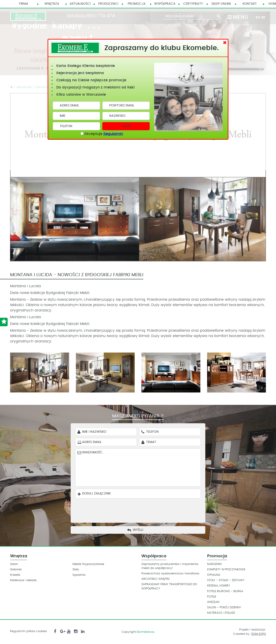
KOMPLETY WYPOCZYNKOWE (226, 570)
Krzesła (15, 575)
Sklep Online (221, 4)
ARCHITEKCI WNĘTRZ (156, 579)
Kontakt (250, 4)
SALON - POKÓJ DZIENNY (224, 608)
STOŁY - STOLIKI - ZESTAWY (226, 580)
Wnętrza (52, 4)
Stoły (76, 570)
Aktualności (80, 4)
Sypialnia (79, 575)
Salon (14, 564)
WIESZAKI (213, 602)
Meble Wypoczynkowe (88, 564)
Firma (24, 4)
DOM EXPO (259, 634)
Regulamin (113, 134)
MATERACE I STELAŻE (221, 613)
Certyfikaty (193, 4)
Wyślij (126, 126)
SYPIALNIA (214, 575)
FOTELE (212, 597)
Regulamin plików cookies (28, 631)
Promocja (137, 4)
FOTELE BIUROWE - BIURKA (225, 591)
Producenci (108, 4)
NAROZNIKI (214, 564)
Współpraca (165, 4)
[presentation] (141, 509)
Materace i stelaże (23, 580)
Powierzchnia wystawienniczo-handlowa (170, 574)
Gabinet (16, 570)
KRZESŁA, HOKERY (219, 586)
